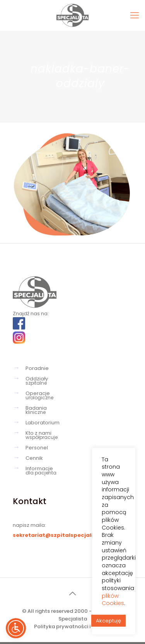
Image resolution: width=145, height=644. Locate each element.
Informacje (77, 471)
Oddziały (77, 381)
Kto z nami (77, 435)
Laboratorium (43, 423)
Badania (77, 410)
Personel (37, 448)
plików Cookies (113, 599)
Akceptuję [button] (108, 621)
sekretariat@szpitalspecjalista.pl (61, 535)
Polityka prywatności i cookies (73, 626)
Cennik (34, 458)
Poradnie (37, 368)
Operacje (77, 395)
